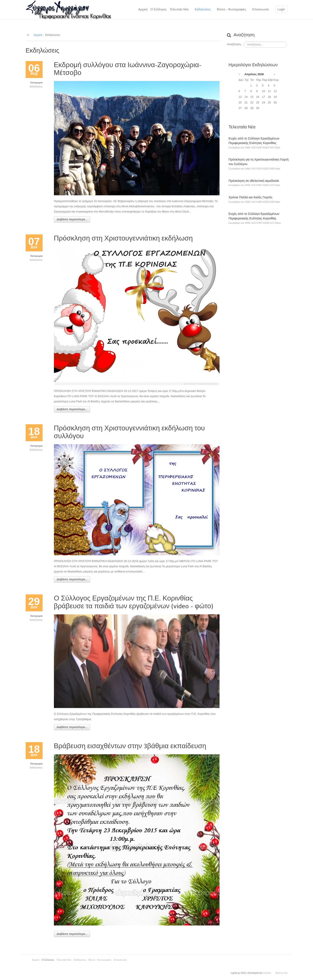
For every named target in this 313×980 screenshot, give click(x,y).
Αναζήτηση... (235, 44)
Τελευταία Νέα (179, 9)
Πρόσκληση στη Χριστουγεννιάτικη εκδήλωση (123, 238)
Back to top (281, 973)
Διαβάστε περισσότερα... (72, 219)
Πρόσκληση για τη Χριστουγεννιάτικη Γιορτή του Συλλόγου (259, 162)
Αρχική (143, 9)
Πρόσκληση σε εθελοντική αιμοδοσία (254, 181)
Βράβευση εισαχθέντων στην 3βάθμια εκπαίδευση (130, 746)
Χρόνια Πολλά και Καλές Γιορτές (251, 197)
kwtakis (267, 973)
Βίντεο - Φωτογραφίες (232, 9)
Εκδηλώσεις (203, 9)
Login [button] (281, 9)
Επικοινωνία (261, 9)
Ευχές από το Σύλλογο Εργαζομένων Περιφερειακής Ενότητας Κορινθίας (254, 141)
